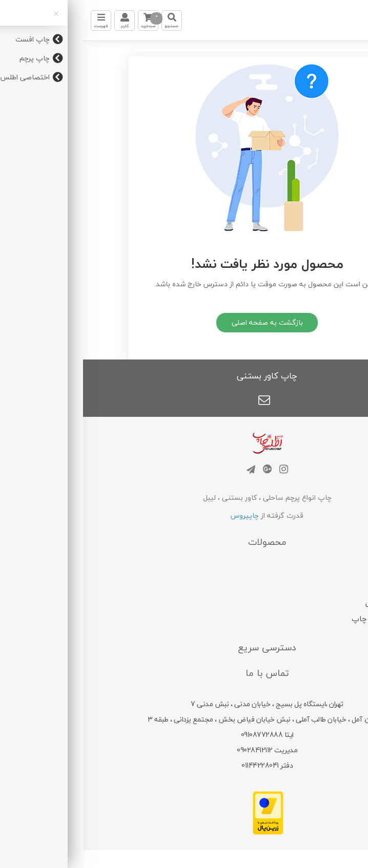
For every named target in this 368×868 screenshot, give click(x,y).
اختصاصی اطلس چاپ (305, 619)
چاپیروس (162, 515)
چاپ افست (305, 570)
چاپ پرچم (305, 587)
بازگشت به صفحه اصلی (184, 322)
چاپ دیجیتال (305, 603)
